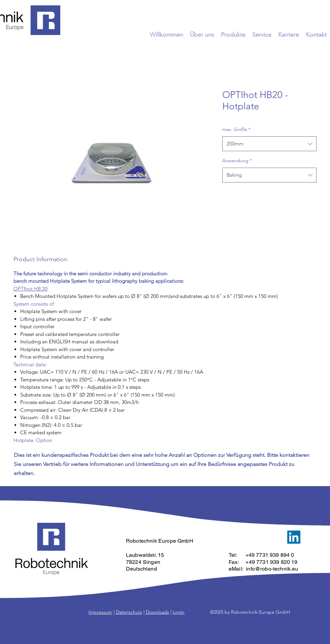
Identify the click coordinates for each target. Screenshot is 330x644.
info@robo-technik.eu (272, 569)
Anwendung (237, 161)
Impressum (100, 612)
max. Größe (236, 129)
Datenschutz (129, 612)
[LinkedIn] (294, 537)
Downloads (157, 612)
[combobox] (269, 144)
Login (179, 612)
